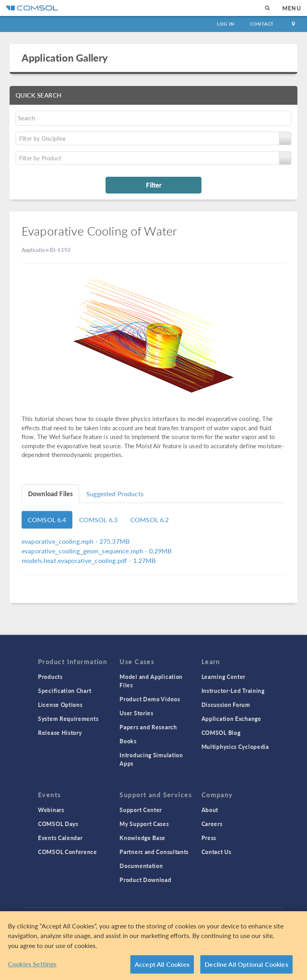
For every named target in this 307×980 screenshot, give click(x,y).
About (210, 810)
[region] (153, 946)
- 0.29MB (97, 551)
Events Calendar (60, 838)
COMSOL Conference (68, 852)
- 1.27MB (89, 560)
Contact (262, 24)
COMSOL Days (58, 824)
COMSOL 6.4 (47, 520)
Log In (226, 24)
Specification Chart (65, 691)
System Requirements (68, 719)
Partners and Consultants (154, 852)
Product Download (145, 880)
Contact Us (216, 852)
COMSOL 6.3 (99, 520)
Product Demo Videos (150, 699)
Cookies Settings (32, 964)
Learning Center (224, 677)
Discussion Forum (226, 705)
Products (50, 677)
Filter (154, 185)
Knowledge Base (143, 838)
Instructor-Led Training (233, 691)
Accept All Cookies (162, 964)
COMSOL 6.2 (150, 520)
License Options (60, 705)
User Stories (136, 713)
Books (128, 741)
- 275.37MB (76, 541)
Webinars (51, 810)
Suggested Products (115, 494)
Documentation (141, 866)
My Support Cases (144, 824)
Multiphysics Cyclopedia (235, 746)
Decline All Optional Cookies (246, 964)
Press (209, 838)
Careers (212, 824)
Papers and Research (148, 727)
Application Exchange (231, 719)
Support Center (141, 810)
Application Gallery (65, 58)
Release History (60, 733)
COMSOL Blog (221, 733)
